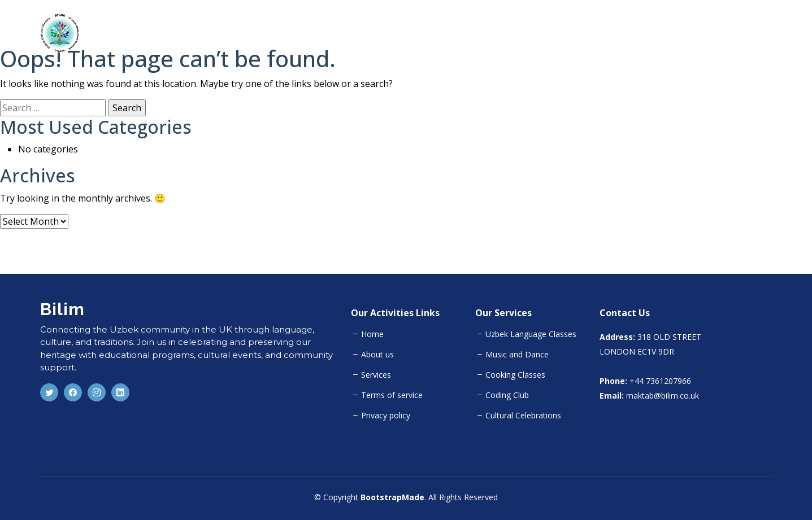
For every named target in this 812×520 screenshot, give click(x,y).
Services (376, 375)
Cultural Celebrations (523, 416)
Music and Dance (517, 355)
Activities (667, 33)
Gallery (758, 33)
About (619, 33)
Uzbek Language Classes (531, 334)
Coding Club (507, 395)
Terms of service (392, 395)
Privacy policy (386, 416)
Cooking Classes (515, 375)
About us (377, 355)
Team (715, 33)
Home (578, 33)
